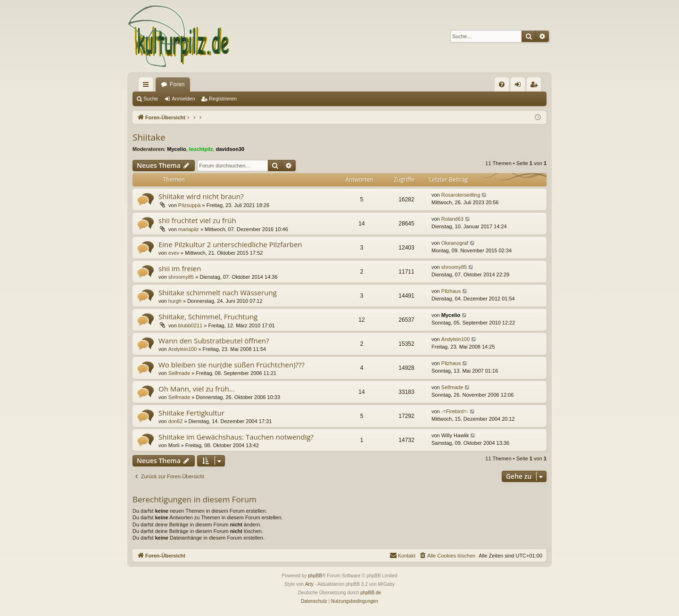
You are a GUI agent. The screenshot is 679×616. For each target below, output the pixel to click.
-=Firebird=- (455, 411)
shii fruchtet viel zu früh (197, 220)
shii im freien (180, 268)
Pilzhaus (451, 291)
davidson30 (230, 149)
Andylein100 (183, 349)
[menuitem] (502, 84)
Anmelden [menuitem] (520, 86)
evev (174, 253)
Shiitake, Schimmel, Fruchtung (208, 316)
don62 (176, 421)
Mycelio (176, 149)
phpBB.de (371, 593)
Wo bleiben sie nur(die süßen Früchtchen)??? (232, 365)
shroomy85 (181, 277)
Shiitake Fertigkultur (191, 413)
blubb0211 (190, 325)
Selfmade (179, 373)
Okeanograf (455, 243)
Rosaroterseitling (461, 195)
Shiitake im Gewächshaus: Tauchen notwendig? (236, 437)
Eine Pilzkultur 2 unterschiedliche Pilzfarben (230, 244)
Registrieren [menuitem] (536, 86)
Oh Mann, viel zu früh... (197, 389)
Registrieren (223, 99)
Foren (177, 84)
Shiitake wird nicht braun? (201, 196)
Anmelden (183, 99)
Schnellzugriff (148, 86)
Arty (309, 584)
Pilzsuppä (190, 205)
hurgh (175, 301)
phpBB (315, 576)
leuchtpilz (201, 149)
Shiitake (149, 137)
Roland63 (452, 219)
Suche (151, 99)
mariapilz (189, 229)
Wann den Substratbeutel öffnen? (214, 341)
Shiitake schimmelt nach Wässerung (218, 292)
